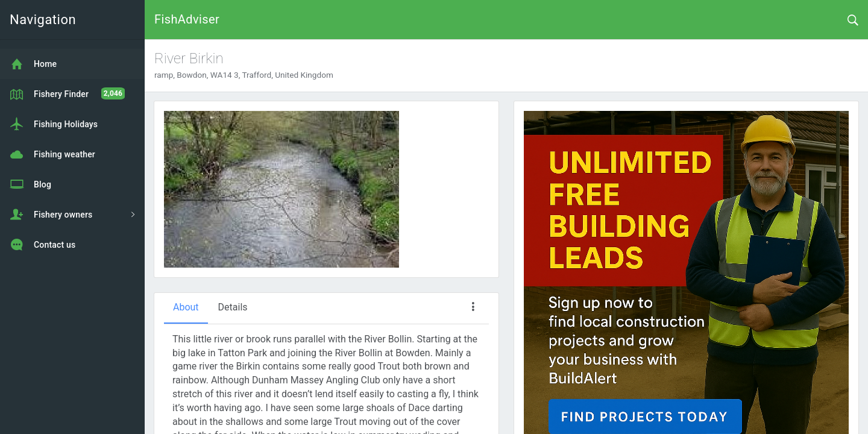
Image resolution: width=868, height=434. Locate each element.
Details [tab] (233, 307)
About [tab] (186, 307)
